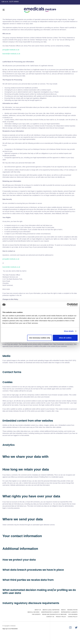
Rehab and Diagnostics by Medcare (54, 614)
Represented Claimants (69, 612)
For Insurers (73, 614)
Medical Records (33, 612)
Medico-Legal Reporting (51, 610)
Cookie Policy (73, 617)
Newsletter (15, 629)
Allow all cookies (65, 338)
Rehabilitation (72, 610)
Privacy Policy (61, 617)
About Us (38, 610)
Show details (69, 331)
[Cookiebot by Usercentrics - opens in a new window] (68, 305)
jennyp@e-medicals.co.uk (11, 50)
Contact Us (50, 617)
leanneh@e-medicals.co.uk (11, 54)
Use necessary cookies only (40, 338)
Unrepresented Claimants (50, 612)
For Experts (36, 614)
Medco (63, 610)
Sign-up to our (7, 629)
